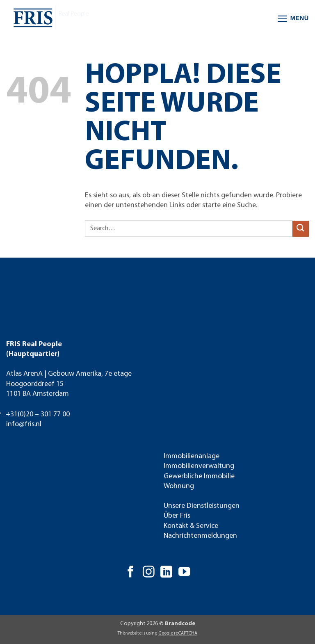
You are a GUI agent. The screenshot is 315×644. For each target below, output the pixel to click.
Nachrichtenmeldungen (200, 536)
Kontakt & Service (191, 526)
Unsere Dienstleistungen (202, 506)
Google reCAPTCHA (178, 633)
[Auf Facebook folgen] (131, 573)
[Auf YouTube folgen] (184, 573)
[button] (293, 19)
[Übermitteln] (301, 229)
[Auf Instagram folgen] (149, 573)
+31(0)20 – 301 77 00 (38, 414)
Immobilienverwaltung (199, 466)
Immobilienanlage (192, 456)
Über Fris (177, 516)
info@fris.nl (24, 424)
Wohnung (179, 486)
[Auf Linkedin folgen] (166, 573)
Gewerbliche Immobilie (199, 476)
